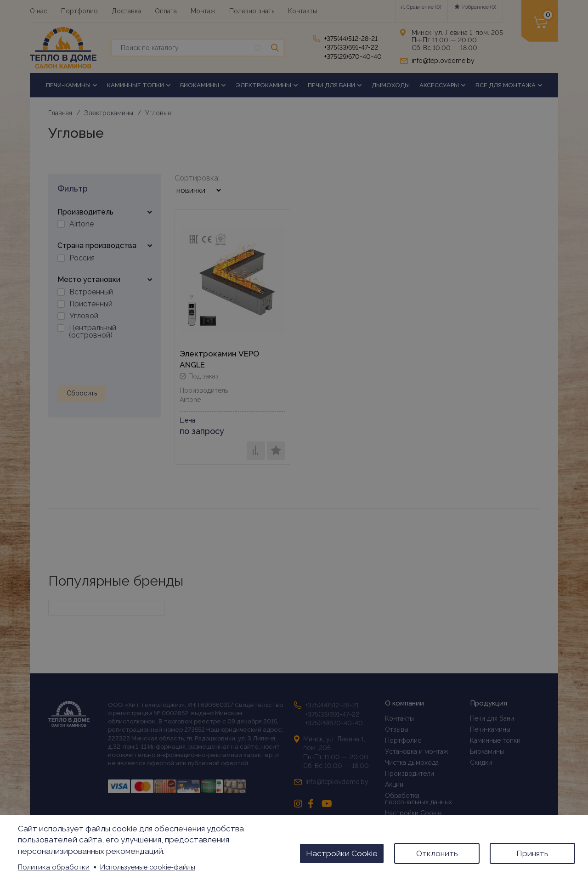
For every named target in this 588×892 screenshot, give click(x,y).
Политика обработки (54, 867)
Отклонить (437, 853)
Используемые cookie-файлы (148, 867)
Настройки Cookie (342, 853)
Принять (532, 853)
